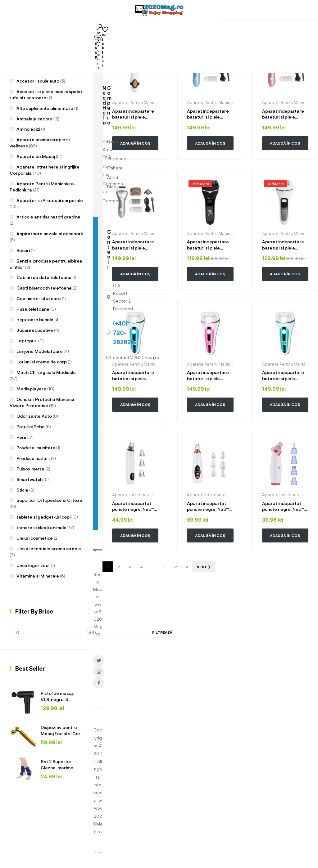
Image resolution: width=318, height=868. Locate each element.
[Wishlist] (105, 29)
